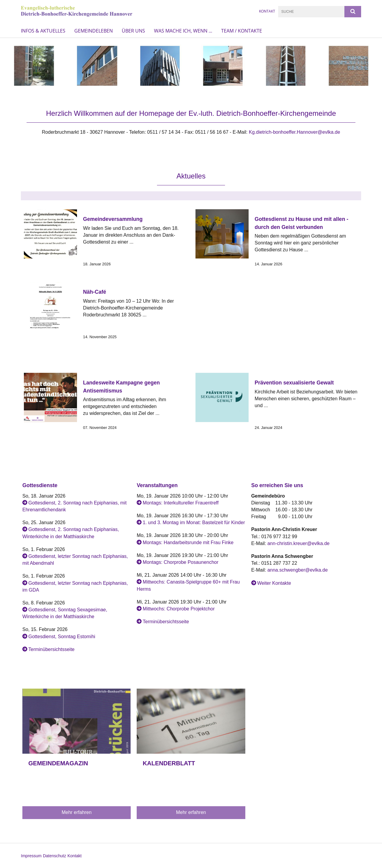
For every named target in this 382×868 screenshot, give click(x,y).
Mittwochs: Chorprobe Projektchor (179, 609)
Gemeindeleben (94, 31)
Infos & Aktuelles (43, 31)
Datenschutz (55, 856)
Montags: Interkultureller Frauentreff (181, 503)
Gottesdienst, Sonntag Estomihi (62, 637)
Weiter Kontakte (274, 583)
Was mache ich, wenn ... (183, 31)
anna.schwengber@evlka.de (298, 570)
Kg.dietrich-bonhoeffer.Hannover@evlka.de (295, 132)
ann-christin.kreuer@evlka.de (298, 543)
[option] (191, 66)
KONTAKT (267, 11)
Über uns (133, 31)
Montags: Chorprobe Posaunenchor (181, 562)
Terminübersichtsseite (51, 649)
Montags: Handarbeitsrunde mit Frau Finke (188, 542)
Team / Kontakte (242, 31)
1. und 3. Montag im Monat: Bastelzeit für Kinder (194, 523)
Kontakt (74, 856)
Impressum (31, 856)
